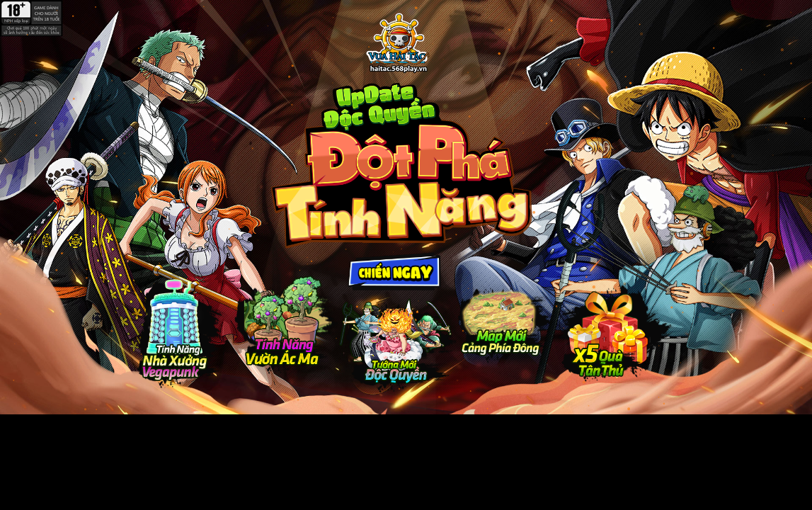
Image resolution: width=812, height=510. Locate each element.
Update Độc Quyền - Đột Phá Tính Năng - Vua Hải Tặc (398, 44)
